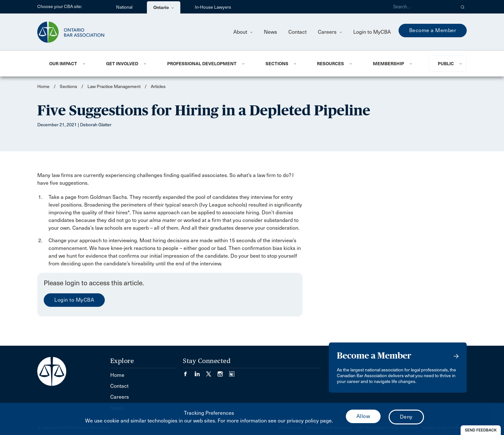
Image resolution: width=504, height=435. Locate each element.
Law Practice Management (114, 87)
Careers (330, 32)
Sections (277, 64)
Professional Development (202, 64)
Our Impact (63, 64)
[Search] (422, 7)
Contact (297, 32)
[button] (463, 7)
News (270, 32)
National (124, 7)
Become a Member (433, 30)
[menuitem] (70, 64)
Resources (330, 64)
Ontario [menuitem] (164, 7)
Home (43, 87)
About (243, 32)
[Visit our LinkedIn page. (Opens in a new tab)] (200, 372)
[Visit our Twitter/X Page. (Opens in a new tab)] (212, 372)
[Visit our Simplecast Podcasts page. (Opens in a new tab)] (232, 372)
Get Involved (122, 64)
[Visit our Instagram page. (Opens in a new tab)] (223, 372)
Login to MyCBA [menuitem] (372, 32)
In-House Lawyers (213, 7)
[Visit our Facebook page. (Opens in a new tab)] (189, 372)
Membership (388, 64)
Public (446, 64)
